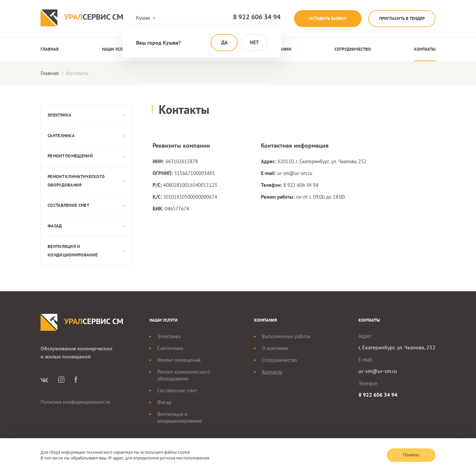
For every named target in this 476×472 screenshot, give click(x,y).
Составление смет (68, 205)
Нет (254, 42)
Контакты (425, 49)
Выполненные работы (286, 336)
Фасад (55, 226)
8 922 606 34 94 (257, 17)
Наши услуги (116, 49)
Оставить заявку (328, 18)
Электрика (60, 115)
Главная (50, 49)
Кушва (143, 18)
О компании (275, 348)
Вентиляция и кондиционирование (73, 251)
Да (224, 42)
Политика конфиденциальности (75, 402)
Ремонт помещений (70, 156)
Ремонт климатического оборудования (76, 181)
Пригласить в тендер (402, 18)
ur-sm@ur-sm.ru (295, 173)
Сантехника (61, 136)
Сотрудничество (353, 49)
